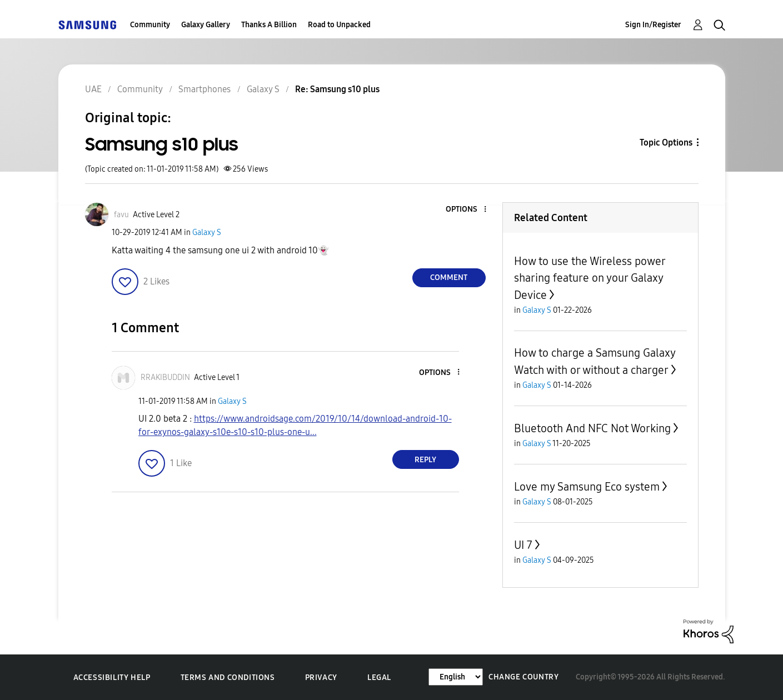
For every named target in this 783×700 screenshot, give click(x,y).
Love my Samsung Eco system (587, 487)
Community (150, 25)
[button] (466, 210)
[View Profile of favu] (121, 215)
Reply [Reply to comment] (425, 460)
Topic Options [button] (666, 142)
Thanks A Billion (269, 25)
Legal (379, 677)
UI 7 (523, 545)
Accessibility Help (112, 677)
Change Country (523, 677)
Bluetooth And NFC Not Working (592, 428)
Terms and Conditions (228, 677)
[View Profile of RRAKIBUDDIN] (165, 377)
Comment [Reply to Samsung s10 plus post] (449, 277)
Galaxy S (207, 232)
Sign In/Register (653, 25)
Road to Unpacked (339, 25)
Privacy (321, 677)
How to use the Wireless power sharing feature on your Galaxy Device (590, 278)
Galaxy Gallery (206, 25)
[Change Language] (456, 677)
